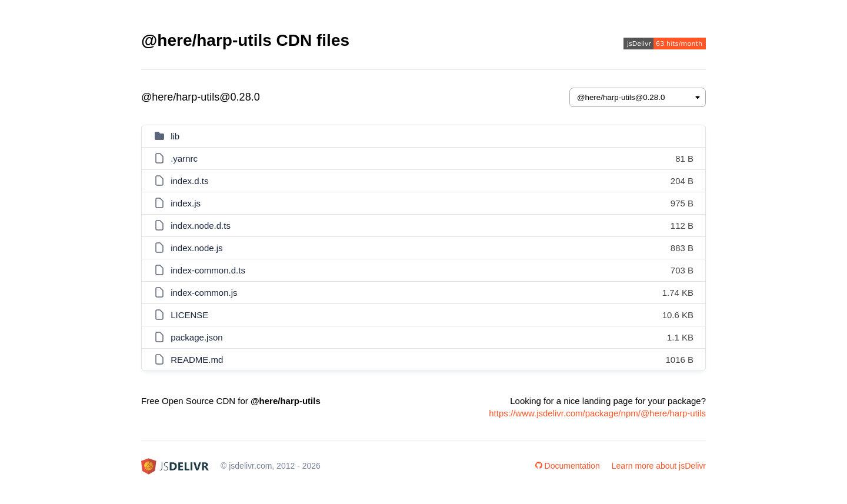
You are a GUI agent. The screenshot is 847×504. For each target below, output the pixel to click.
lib (175, 136)
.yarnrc (184, 158)
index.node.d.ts (201, 226)
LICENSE (189, 315)
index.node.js (196, 248)
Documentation (568, 466)
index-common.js (204, 293)
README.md (197, 360)
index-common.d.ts (208, 270)
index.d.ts (189, 181)
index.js (186, 203)
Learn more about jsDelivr (659, 466)
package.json (196, 337)
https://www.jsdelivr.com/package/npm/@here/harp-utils (597, 413)
